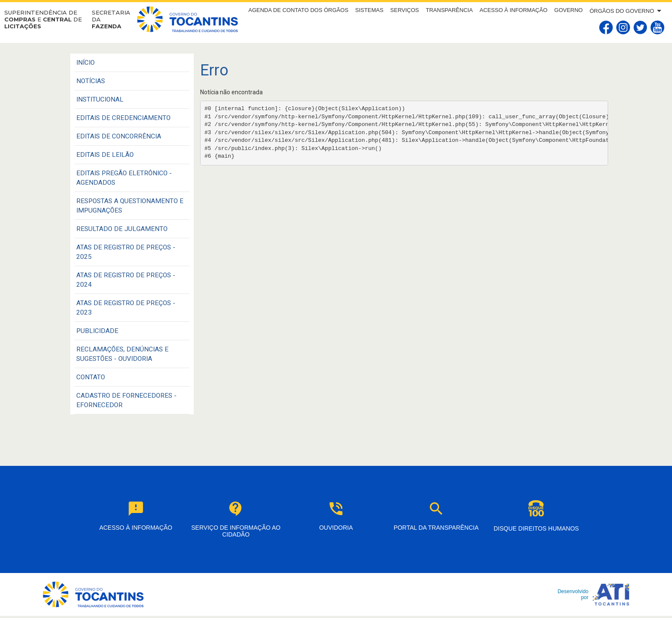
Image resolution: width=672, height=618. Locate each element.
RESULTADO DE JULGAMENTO (122, 229)
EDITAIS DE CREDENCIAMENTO (123, 118)
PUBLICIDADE (97, 331)
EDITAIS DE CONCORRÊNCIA (119, 136)
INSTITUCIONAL (100, 99)
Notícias (91, 81)
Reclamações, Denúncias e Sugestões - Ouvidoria (122, 354)
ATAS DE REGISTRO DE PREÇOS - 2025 (126, 252)
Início (85, 63)
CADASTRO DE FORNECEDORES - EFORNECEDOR (126, 400)
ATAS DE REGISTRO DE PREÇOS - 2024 (126, 280)
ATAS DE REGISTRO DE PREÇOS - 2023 (126, 308)
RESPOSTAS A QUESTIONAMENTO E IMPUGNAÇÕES (130, 206)
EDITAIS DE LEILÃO (105, 155)
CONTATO (91, 377)
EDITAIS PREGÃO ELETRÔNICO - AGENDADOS (124, 178)
